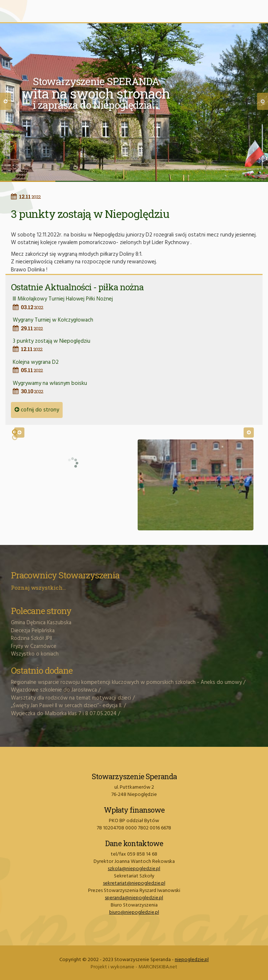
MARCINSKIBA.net (158, 967)
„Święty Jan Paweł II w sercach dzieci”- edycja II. (67, 706)
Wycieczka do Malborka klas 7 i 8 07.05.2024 (64, 714)
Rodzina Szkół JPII (31, 638)
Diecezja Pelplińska (33, 631)
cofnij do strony (37, 410)
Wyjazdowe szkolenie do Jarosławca (54, 690)
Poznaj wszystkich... (38, 587)
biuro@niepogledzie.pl (134, 913)
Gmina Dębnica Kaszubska (41, 623)
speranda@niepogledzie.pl (134, 898)
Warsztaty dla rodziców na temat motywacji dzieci (71, 698)
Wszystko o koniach (35, 654)
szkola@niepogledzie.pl (134, 869)
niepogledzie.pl (192, 960)
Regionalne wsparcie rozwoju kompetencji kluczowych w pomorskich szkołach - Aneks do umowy (126, 682)
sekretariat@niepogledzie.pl (134, 883)
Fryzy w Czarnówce (34, 646)
